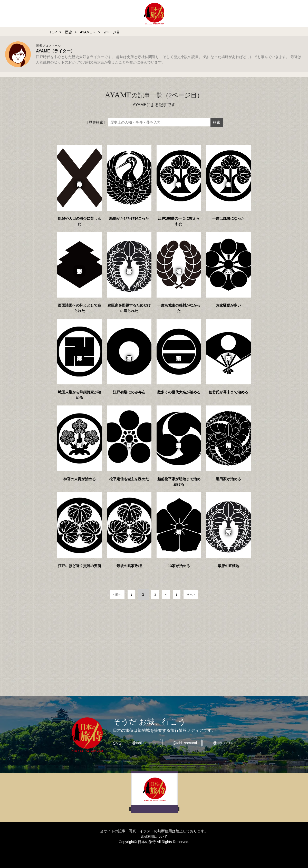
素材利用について (154, 836)
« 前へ (111, 594)
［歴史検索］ (96, 122)
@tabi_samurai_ (144, 743)
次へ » (197, 594)
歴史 (69, 32)
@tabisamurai (226, 743)
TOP (53, 32)
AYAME (86, 32)
